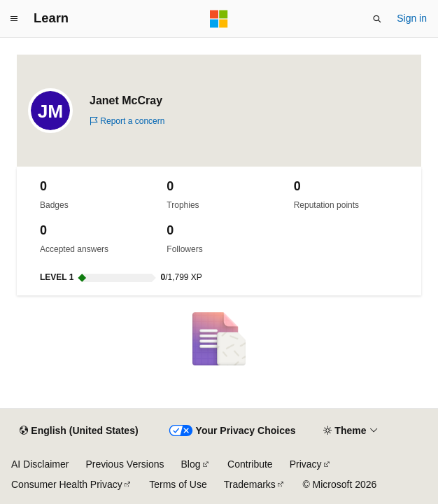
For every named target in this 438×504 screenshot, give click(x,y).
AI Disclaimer (40, 464)
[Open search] (377, 19)
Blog (191, 464)
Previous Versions (125, 464)
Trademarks (250, 484)
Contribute (250, 464)
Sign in (412, 18)
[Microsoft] (219, 19)
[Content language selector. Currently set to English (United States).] (79, 431)
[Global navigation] (14, 19)
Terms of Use (178, 484)
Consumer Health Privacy (67, 484)
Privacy (306, 464)
